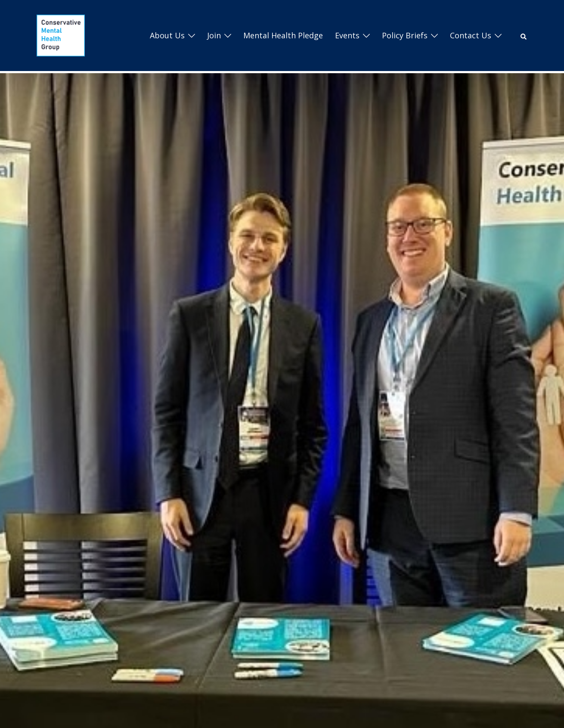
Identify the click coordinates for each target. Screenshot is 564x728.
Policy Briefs (405, 35)
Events (347, 35)
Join (214, 35)
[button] (524, 36)
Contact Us (471, 35)
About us (167, 35)
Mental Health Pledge (283, 35)
